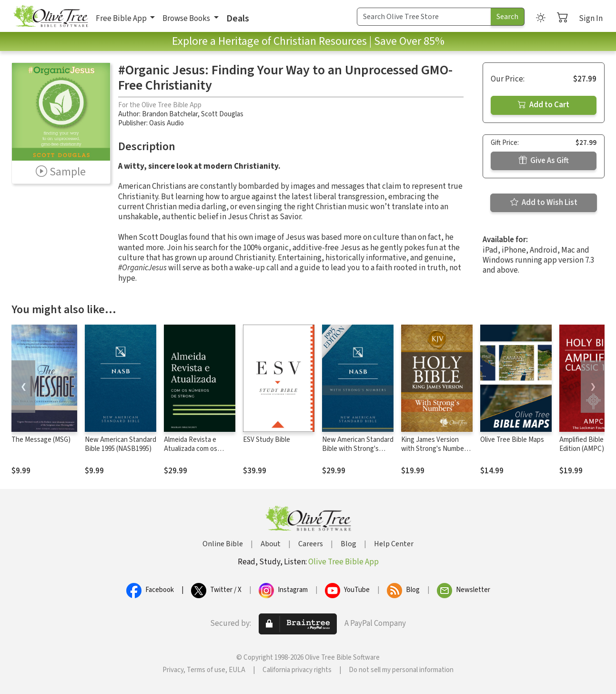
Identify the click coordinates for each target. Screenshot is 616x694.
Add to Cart (544, 105)
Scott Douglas (222, 114)
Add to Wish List (544, 203)
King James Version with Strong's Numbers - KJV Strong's (435, 449)
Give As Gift (544, 161)
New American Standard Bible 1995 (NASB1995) (121, 444)
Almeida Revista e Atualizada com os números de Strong (192, 449)
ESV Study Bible (267, 440)
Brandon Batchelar (170, 114)
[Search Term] (424, 17)
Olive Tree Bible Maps (512, 440)
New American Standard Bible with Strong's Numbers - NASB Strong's (358, 453)
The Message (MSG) (41, 440)
